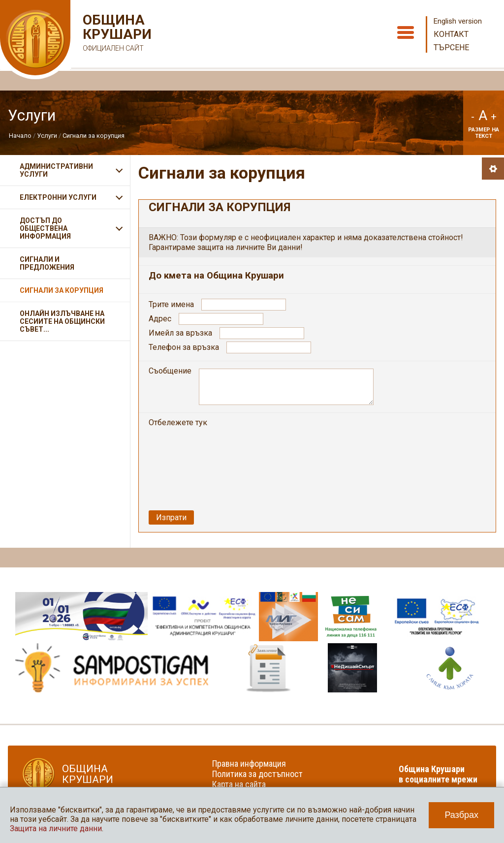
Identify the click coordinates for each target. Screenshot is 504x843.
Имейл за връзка (180, 333)
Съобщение (170, 371)
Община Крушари (116, 34)
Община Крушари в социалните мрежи (438, 774)
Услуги (47, 136)
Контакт (451, 34)
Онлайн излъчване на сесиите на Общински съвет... (62, 321)
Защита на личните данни (56, 828)
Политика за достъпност (257, 774)
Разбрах (461, 815)
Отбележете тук (179, 422)
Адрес (160, 319)
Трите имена (171, 304)
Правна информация (249, 764)
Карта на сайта (239, 784)
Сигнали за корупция (94, 136)
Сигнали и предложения (47, 263)
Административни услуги (56, 170)
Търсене (451, 47)
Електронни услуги (58, 197)
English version (458, 21)
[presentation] (291, 437)
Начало (20, 136)
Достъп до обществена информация (45, 228)
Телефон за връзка (184, 347)
